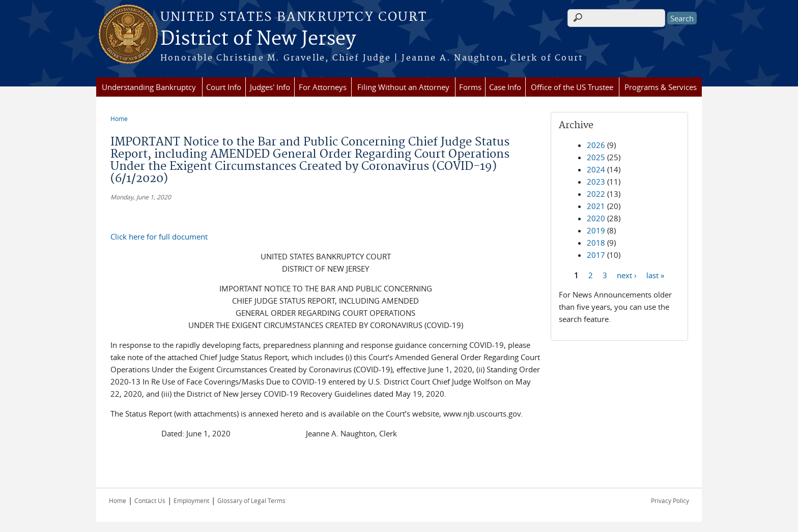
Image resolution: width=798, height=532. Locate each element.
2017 (596, 255)
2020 (596, 218)
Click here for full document (159, 237)
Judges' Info (270, 87)
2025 (596, 157)
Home (119, 119)
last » (655, 275)
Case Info (505, 87)
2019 (596, 230)
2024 (596, 169)
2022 (596, 194)
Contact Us (150, 500)
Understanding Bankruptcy (149, 87)
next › (627, 275)
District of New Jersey (258, 39)
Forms (470, 87)
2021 (596, 206)
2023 (596, 182)
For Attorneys (323, 87)
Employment (191, 500)
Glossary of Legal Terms (251, 500)
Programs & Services (661, 87)
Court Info (224, 87)
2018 (596, 243)
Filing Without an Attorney (403, 87)
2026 (596, 145)
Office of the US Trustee (572, 87)
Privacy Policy (670, 500)
